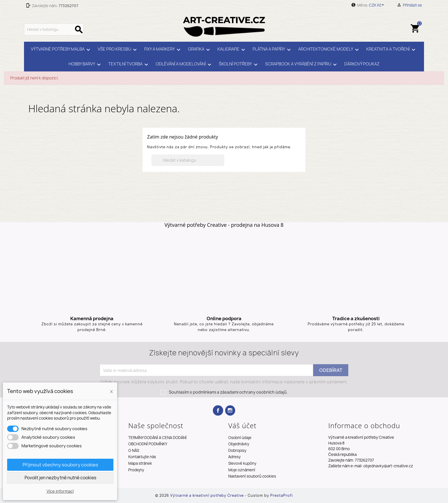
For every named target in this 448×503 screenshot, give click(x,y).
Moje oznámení (242, 470)
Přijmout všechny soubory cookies (60, 465)
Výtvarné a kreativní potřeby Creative (208, 495)
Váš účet (242, 425)
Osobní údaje (240, 438)
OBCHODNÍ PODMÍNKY (148, 444)
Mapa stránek (140, 463)
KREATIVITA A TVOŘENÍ (392, 50)
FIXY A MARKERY (163, 50)
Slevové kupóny (242, 463)
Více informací (60, 491)
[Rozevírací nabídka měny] (377, 5)
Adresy (234, 457)
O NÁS (134, 450)
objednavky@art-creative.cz (388, 466)
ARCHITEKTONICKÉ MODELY (329, 50)
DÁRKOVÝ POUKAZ (362, 64)
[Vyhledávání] (54, 29)
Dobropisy (237, 450)
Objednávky (239, 444)
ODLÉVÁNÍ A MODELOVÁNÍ (184, 65)
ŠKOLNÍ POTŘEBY (239, 65)
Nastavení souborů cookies (252, 476)
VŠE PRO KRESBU (118, 50)
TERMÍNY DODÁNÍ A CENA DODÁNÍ (157, 438)
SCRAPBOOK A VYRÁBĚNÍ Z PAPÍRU (302, 65)
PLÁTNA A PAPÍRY (273, 50)
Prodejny (136, 470)
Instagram (230, 410)
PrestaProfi (282, 495)
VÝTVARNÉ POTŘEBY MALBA (61, 50)
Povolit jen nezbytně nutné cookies (60, 478)
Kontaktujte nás (142, 457)
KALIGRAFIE (232, 50)
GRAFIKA (200, 50)
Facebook (218, 410)
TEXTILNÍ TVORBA (129, 65)
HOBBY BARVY (86, 65)
